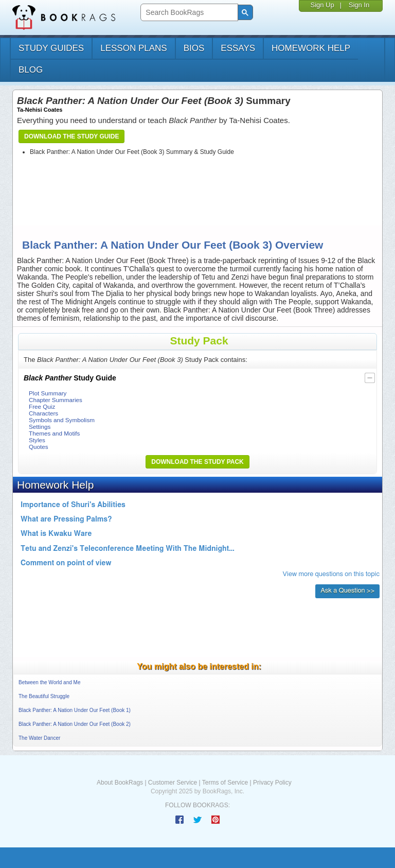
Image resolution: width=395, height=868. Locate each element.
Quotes (39, 447)
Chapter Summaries (56, 400)
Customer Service (173, 783)
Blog (31, 70)
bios (194, 48)
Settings (40, 427)
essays (238, 48)
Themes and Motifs (54, 433)
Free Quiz (42, 406)
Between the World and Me (49, 682)
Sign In (359, 5)
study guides (51, 48)
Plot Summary (48, 393)
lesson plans (133, 48)
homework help (311, 48)
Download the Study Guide (71, 136)
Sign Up (322, 5)
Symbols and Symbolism (62, 420)
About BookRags (120, 783)
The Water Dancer (39, 738)
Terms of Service (225, 783)
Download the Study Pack (197, 462)
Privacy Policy (272, 783)
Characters (43, 413)
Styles (37, 440)
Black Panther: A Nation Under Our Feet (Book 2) (75, 724)
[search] (188, 13)
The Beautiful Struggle (44, 696)
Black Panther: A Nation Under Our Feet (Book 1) (75, 710)
